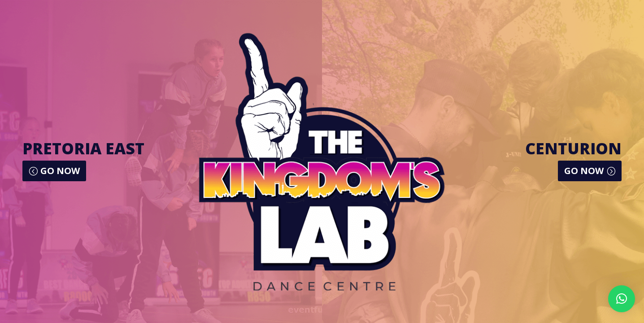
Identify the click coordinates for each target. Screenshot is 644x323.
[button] (622, 299)
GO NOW (60, 171)
